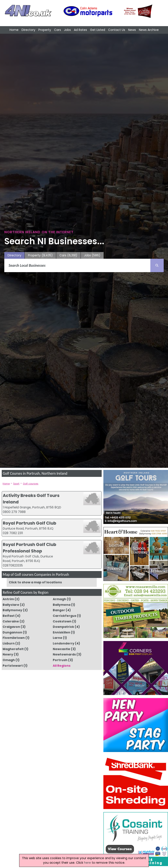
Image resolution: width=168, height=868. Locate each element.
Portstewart (13, 666)
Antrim (8, 599)
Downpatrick (63, 627)
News (132, 30)
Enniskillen (61, 632)
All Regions (62, 666)
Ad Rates (80, 30)
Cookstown (62, 621)
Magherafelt (13, 649)
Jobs (67, 30)
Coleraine (11, 621)
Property (45, 30)
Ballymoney (12, 610)
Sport (16, 484)
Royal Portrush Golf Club (30, 523)
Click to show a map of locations (35, 582)
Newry (8, 654)
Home (14, 30)
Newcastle (61, 649)
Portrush (60, 660)
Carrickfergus (65, 616)
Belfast (9, 616)
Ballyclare (11, 605)
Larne (58, 638)
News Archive (149, 30)
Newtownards (64, 654)
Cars (58, 30)
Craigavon (11, 627)
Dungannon (12, 632)
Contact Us (117, 30)
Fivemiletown (14, 638)
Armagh (59, 599)
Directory (28, 30)
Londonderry (64, 643)
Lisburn (9, 643)
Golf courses (31, 484)
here (87, 863)
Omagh (9, 660)
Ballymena (62, 605)
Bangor (59, 610)
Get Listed (98, 30)
